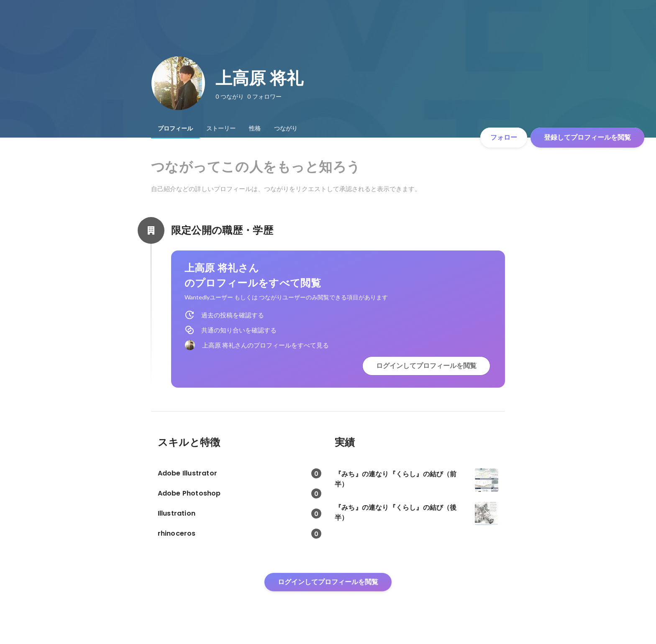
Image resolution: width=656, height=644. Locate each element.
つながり (286, 128)
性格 (255, 128)
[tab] (175, 128)
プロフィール (175, 128)
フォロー (504, 137)
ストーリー (221, 128)
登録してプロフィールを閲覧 (587, 137)
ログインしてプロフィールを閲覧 (426, 366)
